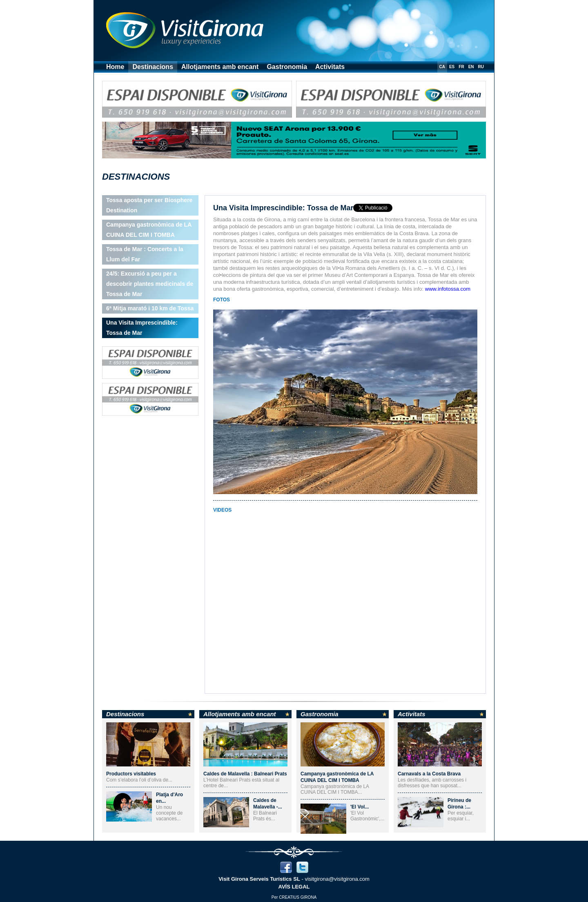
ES (452, 67)
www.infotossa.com (448, 289)
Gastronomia (287, 67)
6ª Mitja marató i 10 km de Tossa (150, 308)
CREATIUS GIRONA (298, 897)
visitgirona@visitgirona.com (337, 879)
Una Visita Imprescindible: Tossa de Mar (142, 328)
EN (471, 67)
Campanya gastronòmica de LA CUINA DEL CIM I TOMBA (149, 230)
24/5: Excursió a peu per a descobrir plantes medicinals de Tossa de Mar (150, 284)
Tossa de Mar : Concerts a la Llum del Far (145, 254)
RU (481, 67)
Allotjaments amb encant (220, 67)
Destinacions (153, 67)
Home (115, 67)
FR (461, 67)
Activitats (330, 67)
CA (442, 67)
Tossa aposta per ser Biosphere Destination (149, 205)
